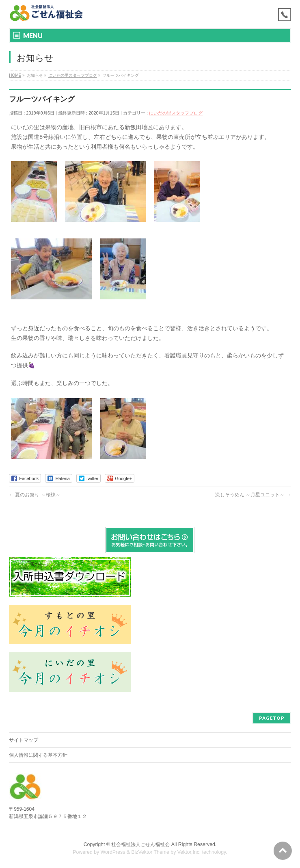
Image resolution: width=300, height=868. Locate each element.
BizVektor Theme (150, 852)
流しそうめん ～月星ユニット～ (253, 495)
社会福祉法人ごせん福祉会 (140, 844)
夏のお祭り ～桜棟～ (35, 495)
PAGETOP (272, 718)
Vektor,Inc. (189, 852)
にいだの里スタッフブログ (176, 113)
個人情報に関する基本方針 (38, 755)
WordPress (113, 852)
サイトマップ (24, 740)
